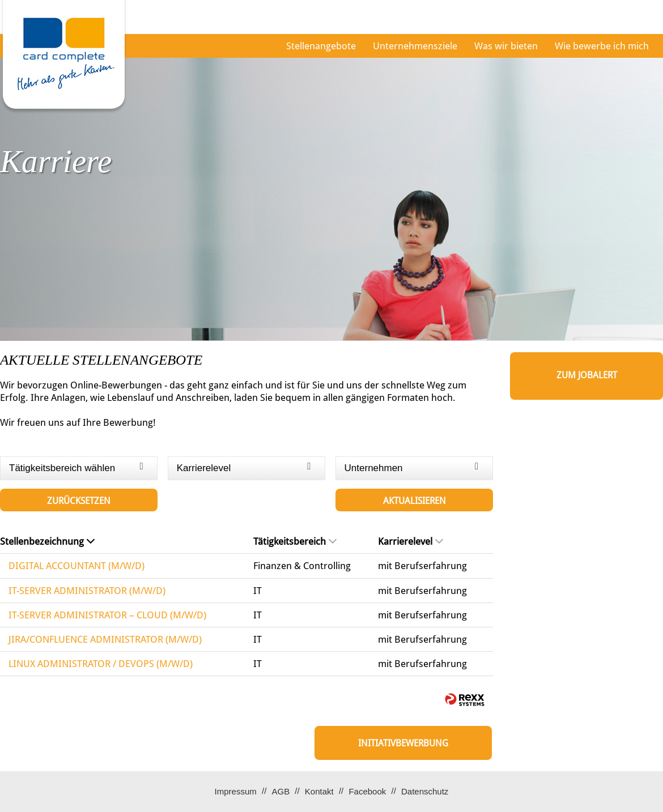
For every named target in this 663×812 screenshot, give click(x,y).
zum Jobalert (587, 375)
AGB (280, 791)
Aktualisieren (415, 501)
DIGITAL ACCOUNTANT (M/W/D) (76, 566)
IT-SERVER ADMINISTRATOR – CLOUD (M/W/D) (107, 615)
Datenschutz (425, 791)
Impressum (236, 791)
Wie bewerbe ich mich (602, 46)
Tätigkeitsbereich (295, 541)
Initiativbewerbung (403, 743)
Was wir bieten (506, 46)
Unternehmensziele (415, 46)
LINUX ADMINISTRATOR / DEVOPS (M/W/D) (101, 664)
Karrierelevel (411, 541)
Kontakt (319, 791)
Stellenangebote (321, 46)
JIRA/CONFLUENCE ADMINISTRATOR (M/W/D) (105, 639)
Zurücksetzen (79, 501)
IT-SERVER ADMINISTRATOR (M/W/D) (87, 591)
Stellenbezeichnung (47, 541)
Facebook (367, 791)
